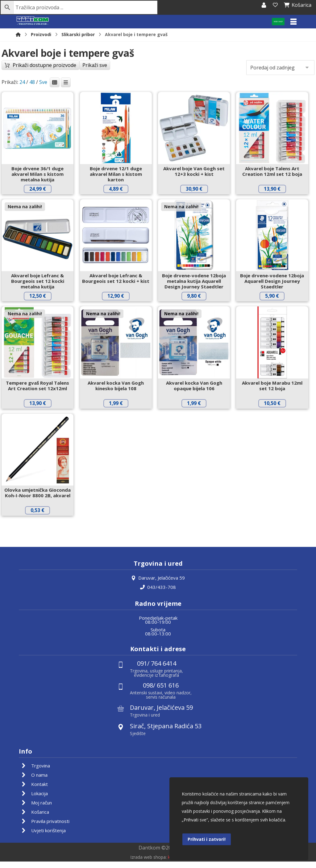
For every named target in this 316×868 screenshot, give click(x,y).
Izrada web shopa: (148, 864)
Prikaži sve (111, 78)
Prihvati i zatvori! (207, 838)
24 (22, 83)
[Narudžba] (280, 69)
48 (32, 83)
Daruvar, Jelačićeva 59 (158, 585)
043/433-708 (158, 594)
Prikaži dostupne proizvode (52, 78)
